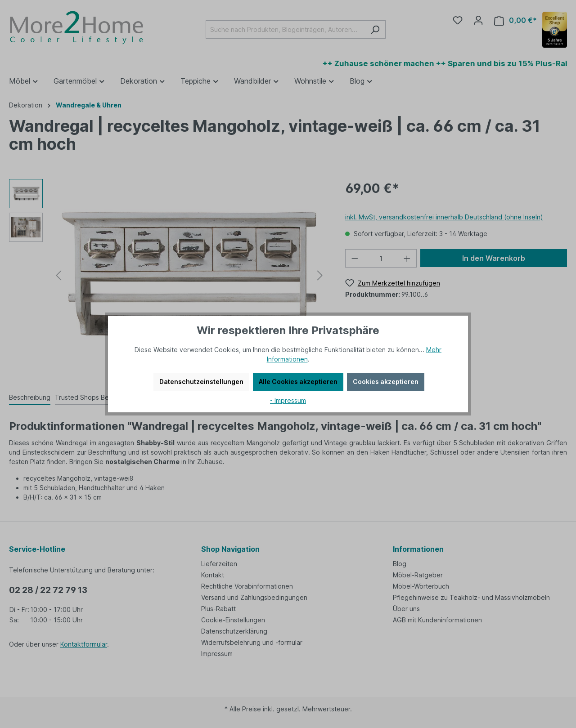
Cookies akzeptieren (386, 382)
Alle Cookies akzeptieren (298, 382)
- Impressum (288, 400)
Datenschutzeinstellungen (201, 382)
